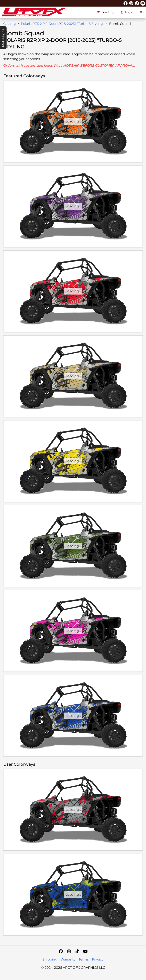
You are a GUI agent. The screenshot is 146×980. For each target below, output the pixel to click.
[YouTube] (85, 951)
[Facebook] (61, 951)
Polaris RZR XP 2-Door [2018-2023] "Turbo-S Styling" (62, 24)
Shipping (50, 959)
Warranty (68, 959)
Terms (84, 959)
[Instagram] (69, 951)
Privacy (98, 959)
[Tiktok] (77, 951)
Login (127, 12)
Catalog (10, 24)
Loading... (106, 12)
